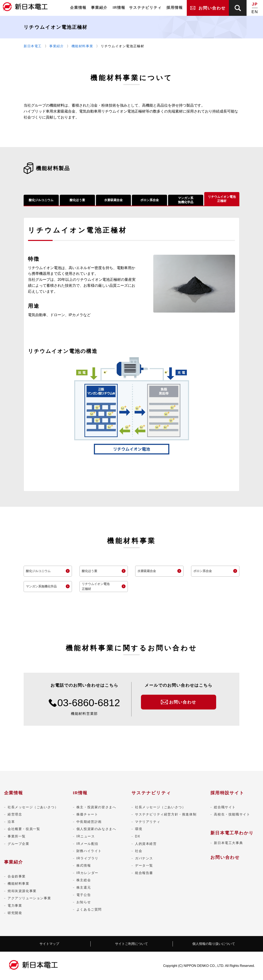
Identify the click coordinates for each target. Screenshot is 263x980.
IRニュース (86, 836)
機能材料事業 (82, 46)
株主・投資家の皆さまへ (96, 807)
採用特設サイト (227, 793)
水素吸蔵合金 (113, 200)
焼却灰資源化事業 (22, 891)
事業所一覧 (17, 836)
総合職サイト (225, 807)
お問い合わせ (225, 857)
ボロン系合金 (150, 200)
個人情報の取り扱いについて (214, 944)
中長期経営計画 (89, 822)
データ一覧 (144, 865)
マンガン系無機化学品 (186, 200)
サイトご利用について (131, 944)
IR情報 (80, 793)
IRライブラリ (87, 858)
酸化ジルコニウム (41, 200)
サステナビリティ (151, 793)
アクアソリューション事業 (29, 898)
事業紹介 (57, 46)
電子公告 (84, 895)
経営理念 (15, 814)
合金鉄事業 (17, 876)
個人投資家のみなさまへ (96, 829)
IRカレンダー (87, 873)
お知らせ (84, 902)
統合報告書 (144, 873)
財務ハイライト (89, 851)
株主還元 (84, 887)
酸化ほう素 (77, 200)
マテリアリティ (148, 822)
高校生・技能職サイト (232, 814)
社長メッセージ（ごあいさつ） (33, 807)
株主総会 (84, 880)
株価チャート (87, 814)
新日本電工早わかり (232, 833)
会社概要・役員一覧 (24, 829)
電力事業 (15, 906)
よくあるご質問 (89, 909)
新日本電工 (33, 46)
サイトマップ (49, 944)
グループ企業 (18, 844)
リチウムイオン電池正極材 (222, 199)
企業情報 (14, 793)
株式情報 (84, 865)
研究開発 (15, 913)
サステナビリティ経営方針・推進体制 (166, 814)
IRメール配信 (87, 844)
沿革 (11, 822)
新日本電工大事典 (228, 843)
